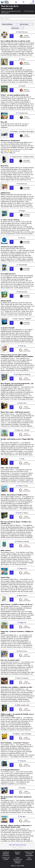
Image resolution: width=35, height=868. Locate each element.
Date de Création (24, 24)
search (23, 2)
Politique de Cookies (6, 859)
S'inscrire (32, 3)
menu (16, 2)
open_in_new (17, 32)
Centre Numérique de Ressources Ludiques (17, 860)
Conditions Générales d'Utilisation (6, 854)
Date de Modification (7, 24)
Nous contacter (29, 859)
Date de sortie (15, 28)
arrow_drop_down (17, 24)
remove (32, 24)
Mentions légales (17, 853)
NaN (11, 845)
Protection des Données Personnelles (29, 854)
